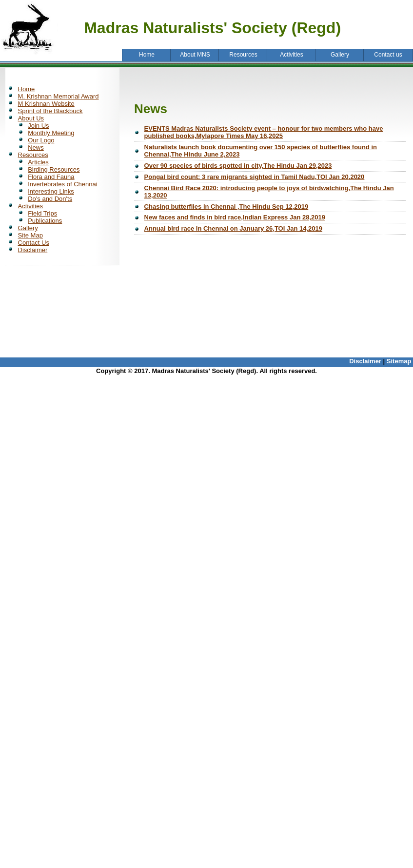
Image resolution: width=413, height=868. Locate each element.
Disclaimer (33, 250)
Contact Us (34, 243)
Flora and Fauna (51, 177)
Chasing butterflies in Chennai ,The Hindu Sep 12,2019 (226, 207)
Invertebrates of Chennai (62, 184)
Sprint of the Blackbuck (50, 111)
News (36, 148)
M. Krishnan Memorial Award (59, 96)
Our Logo (41, 140)
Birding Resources (54, 169)
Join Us (38, 126)
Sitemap (399, 361)
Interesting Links (51, 191)
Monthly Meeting (51, 133)
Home (27, 89)
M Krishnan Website (46, 104)
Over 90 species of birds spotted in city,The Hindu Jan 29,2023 (238, 166)
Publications (45, 221)
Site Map (30, 235)
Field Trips (42, 213)
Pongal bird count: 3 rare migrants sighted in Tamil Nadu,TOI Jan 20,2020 (255, 177)
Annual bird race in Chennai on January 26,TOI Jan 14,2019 (233, 228)
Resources (33, 155)
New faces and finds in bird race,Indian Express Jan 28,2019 (235, 217)
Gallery (28, 228)
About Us (31, 118)
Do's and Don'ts (50, 199)
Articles (38, 162)
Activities (30, 206)
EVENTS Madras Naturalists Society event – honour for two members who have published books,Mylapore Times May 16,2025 (264, 132)
